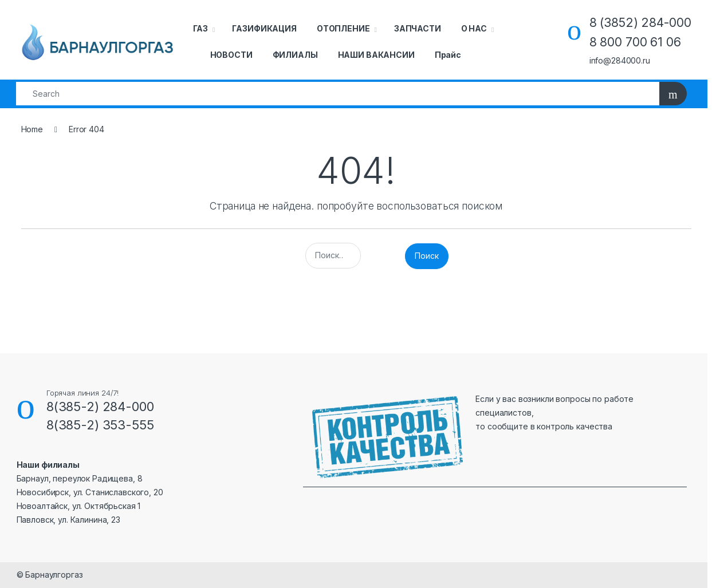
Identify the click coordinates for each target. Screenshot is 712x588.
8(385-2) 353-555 (100, 425)
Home (32, 129)
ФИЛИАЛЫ (295, 55)
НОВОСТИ (231, 55)
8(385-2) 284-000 (100, 407)
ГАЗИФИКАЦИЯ (264, 28)
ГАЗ (201, 28)
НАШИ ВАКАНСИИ (376, 55)
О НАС (474, 28)
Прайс (448, 55)
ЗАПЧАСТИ (418, 28)
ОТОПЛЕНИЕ (343, 28)
